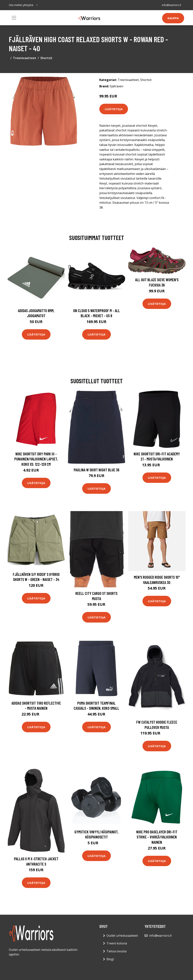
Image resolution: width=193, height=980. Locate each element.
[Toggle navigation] (14, 18)
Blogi (110, 959)
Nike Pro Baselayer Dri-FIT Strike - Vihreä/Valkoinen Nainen (157, 837)
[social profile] (37, 5)
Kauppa (173, 18)
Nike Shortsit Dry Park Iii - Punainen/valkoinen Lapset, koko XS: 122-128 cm (36, 459)
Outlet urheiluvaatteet (122, 936)
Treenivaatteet (25, 58)
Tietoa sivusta (116, 951)
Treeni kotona (117, 943)
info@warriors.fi (172, 5)
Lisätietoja (114, 109)
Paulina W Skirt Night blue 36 (96, 470)
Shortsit (46, 58)
